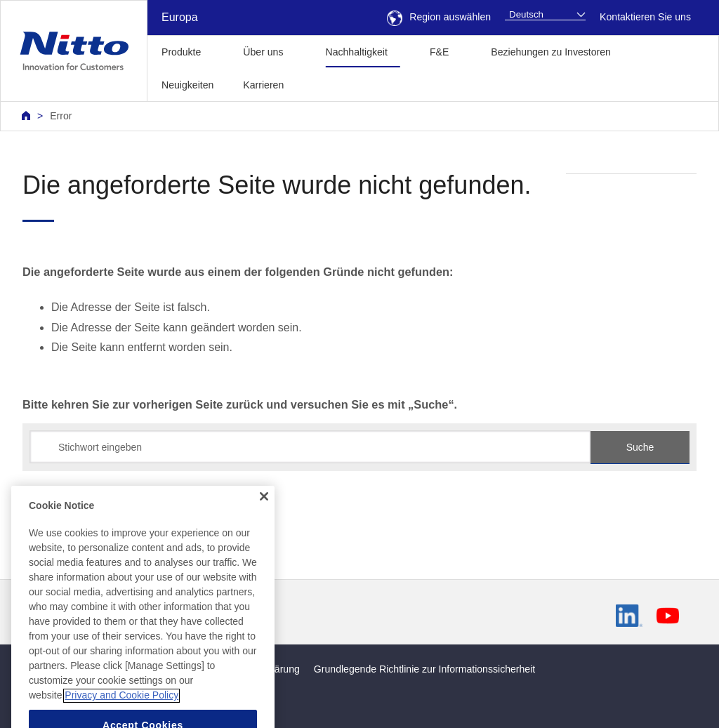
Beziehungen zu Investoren (551, 52)
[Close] (264, 517)
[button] (321, 83)
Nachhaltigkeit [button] (356, 52)
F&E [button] (439, 52)
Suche (640, 447)
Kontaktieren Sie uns (645, 17)
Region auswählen (439, 17)
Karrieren (263, 85)
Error (61, 116)
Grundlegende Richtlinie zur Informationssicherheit (424, 669)
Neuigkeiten (187, 85)
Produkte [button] (181, 52)
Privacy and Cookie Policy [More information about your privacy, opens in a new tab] (121, 716)
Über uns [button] (263, 52)
